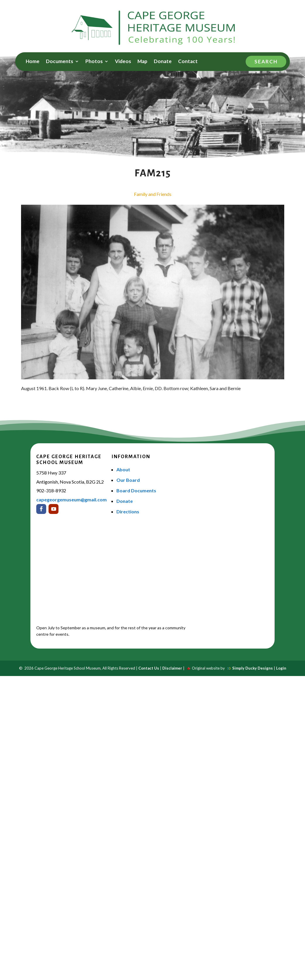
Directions (128, 511)
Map (142, 62)
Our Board (128, 480)
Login (281, 668)
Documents (60, 62)
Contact (188, 62)
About (123, 469)
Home (33, 62)
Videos (123, 62)
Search (266, 61)
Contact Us (149, 668)
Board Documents (136, 490)
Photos (94, 62)
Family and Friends (153, 194)
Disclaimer (172, 668)
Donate (163, 62)
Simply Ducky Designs (253, 668)
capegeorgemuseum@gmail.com (71, 499)
